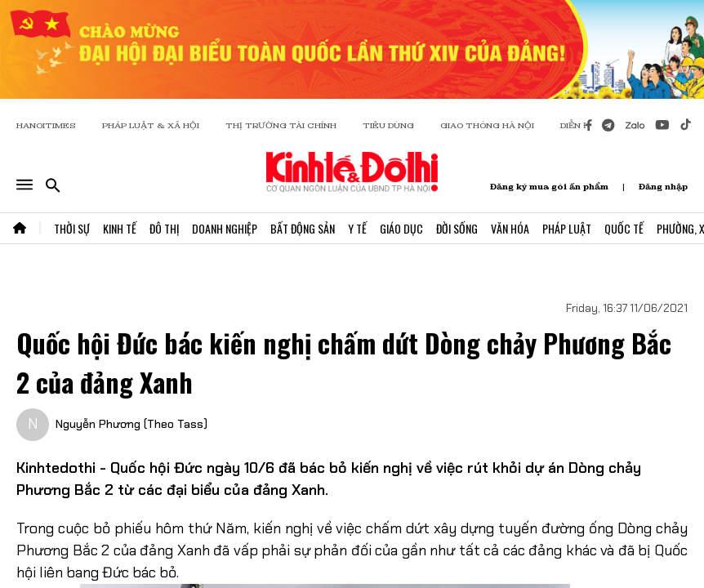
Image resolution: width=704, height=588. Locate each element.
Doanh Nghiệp (225, 228)
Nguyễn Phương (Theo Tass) (131, 424)
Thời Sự (72, 228)
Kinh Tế (120, 228)
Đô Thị (164, 228)
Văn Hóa (510, 228)
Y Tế (357, 228)
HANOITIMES (46, 125)
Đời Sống (457, 228)
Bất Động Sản (303, 228)
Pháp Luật (567, 228)
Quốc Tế (624, 228)
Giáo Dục (401, 228)
